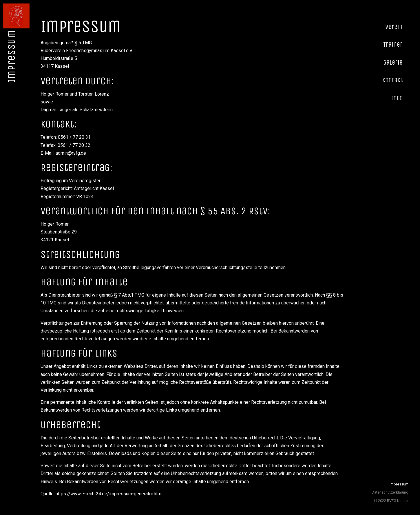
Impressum (399, 484)
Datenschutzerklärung (390, 492)
